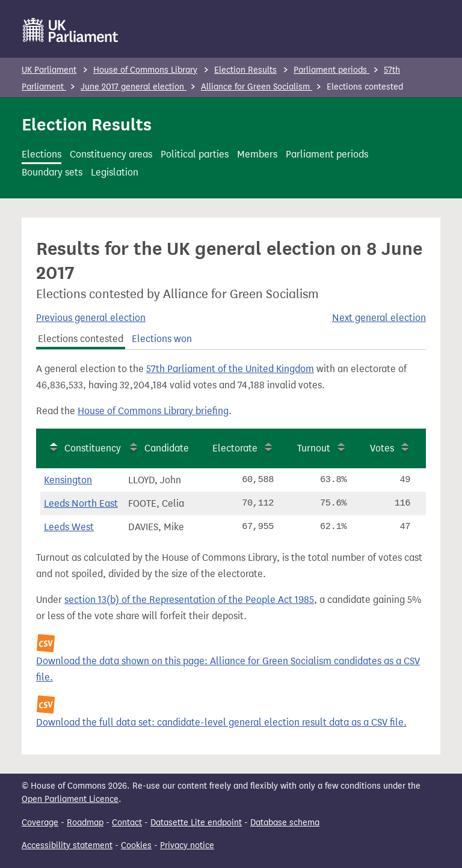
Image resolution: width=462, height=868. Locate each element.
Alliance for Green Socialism (257, 87)
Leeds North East (81, 503)
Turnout (314, 448)
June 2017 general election (134, 87)
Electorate (235, 448)
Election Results (245, 70)
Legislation (115, 172)
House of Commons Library (145, 70)
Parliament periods (331, 70)
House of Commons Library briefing (153, 411)
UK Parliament (49, 70)
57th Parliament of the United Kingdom (230, 369)
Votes (382, 448)
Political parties (195, 154)
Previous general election (91, 318)
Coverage (40, 823)
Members (257, 154)
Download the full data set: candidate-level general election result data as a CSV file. (221, 722)
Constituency (93, 448)
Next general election (379, 318)
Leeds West (69, 527)
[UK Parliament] (71, 30)
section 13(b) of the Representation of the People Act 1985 (189, 600)
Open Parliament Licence (70, 799)
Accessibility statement (67, 845)
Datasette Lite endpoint (196, 823)
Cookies (136, 845)
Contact (127, 823)
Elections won (162, 339)
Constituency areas (111, 154)
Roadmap (85, 823)
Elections (42, 154)
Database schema (285, 823)
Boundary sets (52, 172)
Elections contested (81, 339)
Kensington (68, 480)
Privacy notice (187, 845)
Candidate (167, 448)
